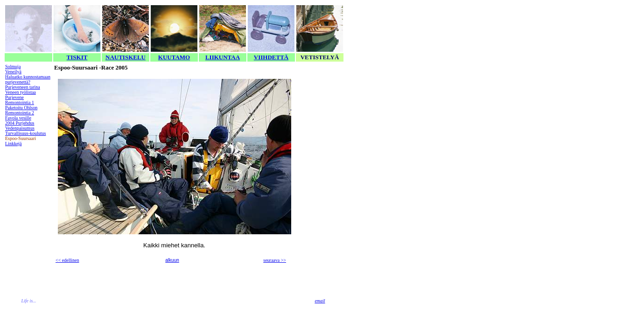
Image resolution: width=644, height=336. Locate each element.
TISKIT (77, 57)
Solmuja (13, 66)
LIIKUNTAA (223, 57)
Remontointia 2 (20, 113)
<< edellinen (67, 260)
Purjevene (14, 97)
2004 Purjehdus (20, 123)
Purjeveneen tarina (23, 87)
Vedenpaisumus (20, 128)
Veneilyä (13, 72)
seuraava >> (275, 260)
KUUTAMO (174, 57)
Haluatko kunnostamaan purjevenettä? (28, 79)
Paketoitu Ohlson (21, 108)
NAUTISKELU (126, 57)
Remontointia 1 (20, 102)
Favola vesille (18, 118)
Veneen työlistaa (21, 92)
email (320, 301)
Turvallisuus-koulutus (25, 133)
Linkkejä (14, 143)
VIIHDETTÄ (271, 57)
